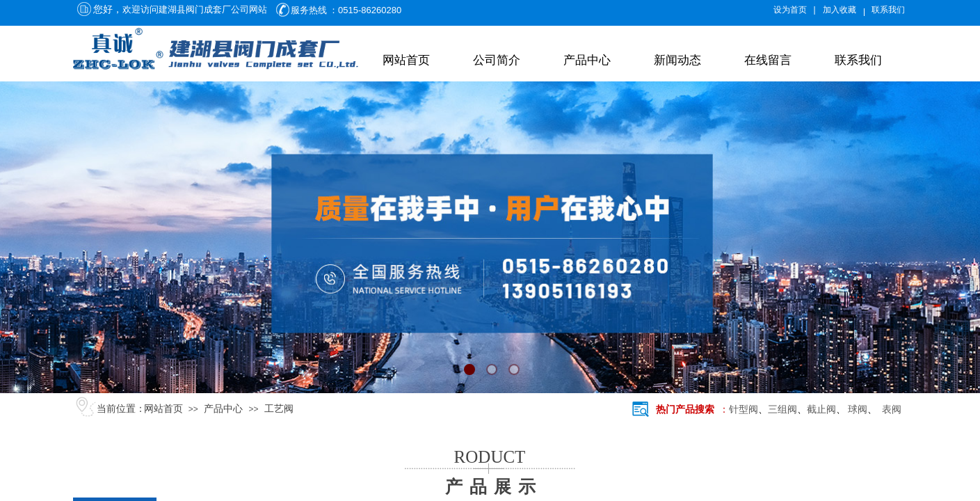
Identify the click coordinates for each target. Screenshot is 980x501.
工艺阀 (279, 409)
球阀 (858, 409)
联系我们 (858, 60)
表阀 (889, 409)
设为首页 (790, 10)
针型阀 (744, 409)
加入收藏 (840, 10)
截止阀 (821, 409)
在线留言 (768, 60)
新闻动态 (677, 60)
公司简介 (497, 60)
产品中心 (587, 60)
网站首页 (406, 60)
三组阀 (782, 409)
